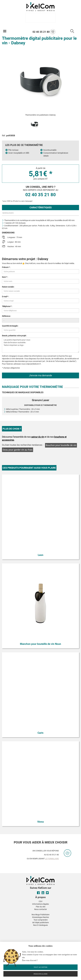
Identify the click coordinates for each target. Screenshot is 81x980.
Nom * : (5, 277)
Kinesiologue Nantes (40, 917)
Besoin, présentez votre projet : (14, 336)
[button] (21, 928)
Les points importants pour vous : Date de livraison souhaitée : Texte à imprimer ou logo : (40, 345)
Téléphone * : (7, 306)
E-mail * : (5, 297)
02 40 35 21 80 (44, 32)
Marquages (8, 213)
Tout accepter (40, 967)
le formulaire (52, 859)
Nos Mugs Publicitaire (40, 915)
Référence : (6, 316)
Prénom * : (6, 267)
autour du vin (38, 437)
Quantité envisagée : (10, 326)
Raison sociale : (8, 287)
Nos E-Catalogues (40, 925)
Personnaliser (41, 974)
